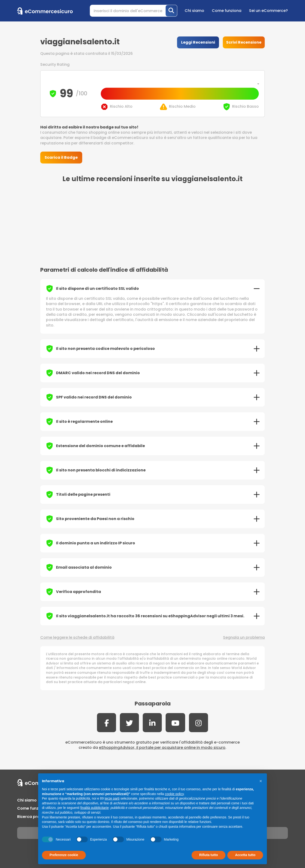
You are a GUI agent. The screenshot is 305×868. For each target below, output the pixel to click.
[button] (261, 781)
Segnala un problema (244, 638)
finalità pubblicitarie (94, 808)
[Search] (134, 11)
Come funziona (227, 11)
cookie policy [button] (174, 794)
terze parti (112, 798)
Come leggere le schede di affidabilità (77, 638)
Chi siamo (194, 11)
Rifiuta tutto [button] (209, 855)
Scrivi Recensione (244, 42)
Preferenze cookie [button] (64, 855)
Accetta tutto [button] (245, 855)
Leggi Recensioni (198, 42)
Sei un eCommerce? (268, 11)
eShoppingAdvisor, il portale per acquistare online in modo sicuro (162, 748)
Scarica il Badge (61, 157)
